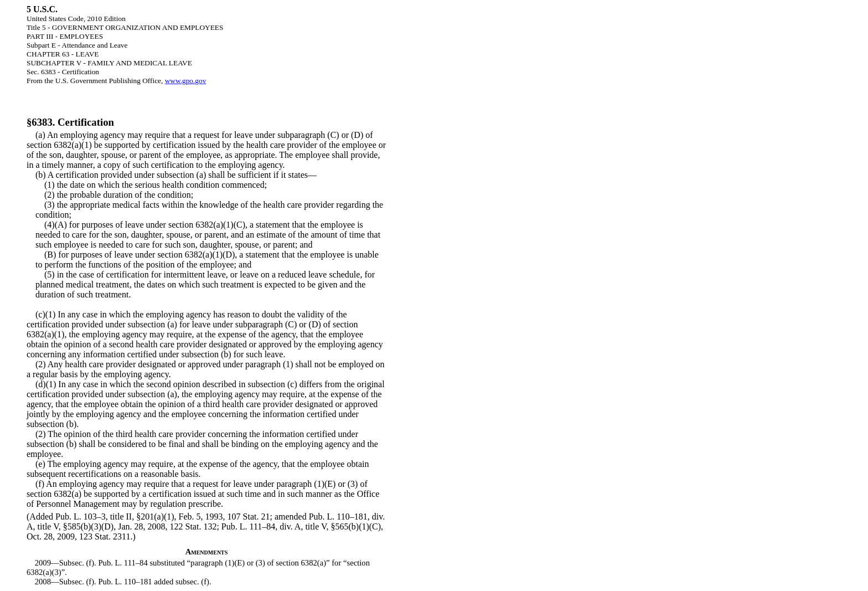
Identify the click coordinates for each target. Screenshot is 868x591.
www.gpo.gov (186, 81)
